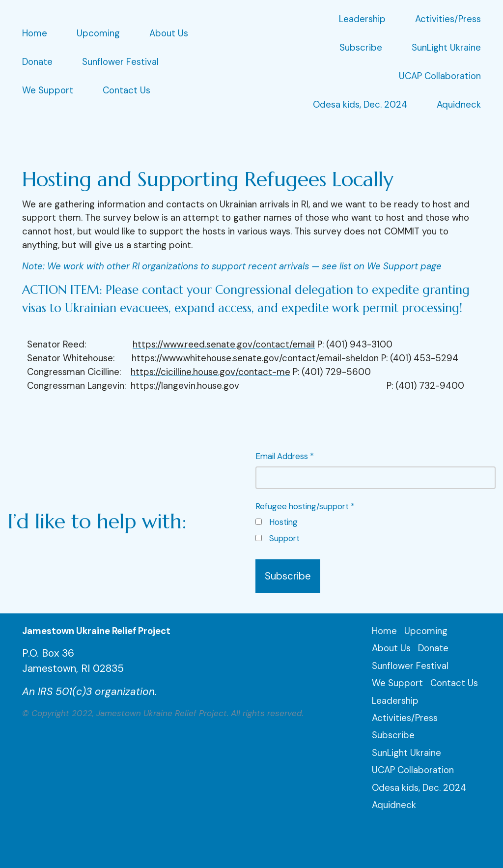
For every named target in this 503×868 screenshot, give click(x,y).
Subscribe (361, 48)
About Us (169, 33)
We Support (48, 90)
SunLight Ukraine (446, 48)
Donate (37, 62)
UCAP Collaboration (440, 76)
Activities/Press (448, 19)
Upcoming (98, 33)
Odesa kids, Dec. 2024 (360, 105)
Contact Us (126, 90)
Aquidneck (459, 105)
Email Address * (376, 470)
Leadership (362, 19)
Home (35, 33)
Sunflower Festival (120, 62)
